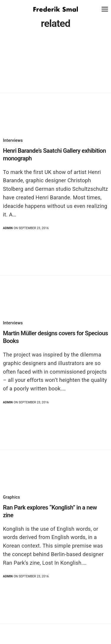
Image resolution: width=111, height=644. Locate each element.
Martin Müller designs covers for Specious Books (55, 337)
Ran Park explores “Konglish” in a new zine (50, 511)
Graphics (11, 497)
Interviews (13, 140)
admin (8, 228)
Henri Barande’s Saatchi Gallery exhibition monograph (54, 155)
